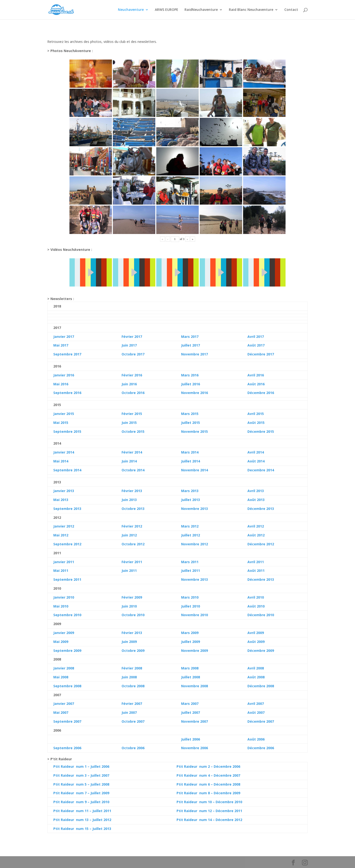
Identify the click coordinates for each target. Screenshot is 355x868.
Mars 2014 (190, 452)
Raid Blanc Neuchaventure (251, 10)
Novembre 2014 (195, 470)
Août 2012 (256, 535)
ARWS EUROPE (167, 10)
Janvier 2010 (64, 597)
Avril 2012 (256, 526)
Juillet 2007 (191, 712)
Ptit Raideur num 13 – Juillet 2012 (82, 820)
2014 (64, 461)
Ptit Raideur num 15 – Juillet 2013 (82, 829)
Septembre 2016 (67, 393)
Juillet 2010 (191, 606)
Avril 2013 (256, 491)
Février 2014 (132, 452)
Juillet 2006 (191, 739)
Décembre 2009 (261, 651)
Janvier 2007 (64, 704)
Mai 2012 (61, 535)
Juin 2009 (129, 642)
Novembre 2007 (195, 721)
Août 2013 (256, 500)
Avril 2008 (256, 668)
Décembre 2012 (261, 544)
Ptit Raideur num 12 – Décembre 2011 (209, 811)
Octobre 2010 (133, 615)
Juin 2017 (129, 345)
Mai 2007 (61, 712)
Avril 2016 (256, 375)
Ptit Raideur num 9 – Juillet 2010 (81, 802)
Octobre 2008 (133, 686)
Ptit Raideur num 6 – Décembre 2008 (208, 784)
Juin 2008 (129, 677)
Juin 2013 (129, 500)
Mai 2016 (61, 384)
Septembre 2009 (67, 651)
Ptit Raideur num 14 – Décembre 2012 (209, 820)
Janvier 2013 (64, 491)
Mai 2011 (61, 571)
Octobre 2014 (133, 470)
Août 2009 (256, 642)
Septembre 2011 (67, 579)
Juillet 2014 (191, 461)
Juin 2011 (129, 571)
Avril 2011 (256, 562)
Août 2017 (256, 345)
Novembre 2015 (195, 431)
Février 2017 (132, 337)
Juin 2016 (129, 384)
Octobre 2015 (133, 431)
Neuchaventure (131, 10)
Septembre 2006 (67, 748)
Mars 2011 (190, 562)
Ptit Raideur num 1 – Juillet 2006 (81, 766)
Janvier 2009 (64, 633)
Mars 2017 (190, 337)
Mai (56, 461)
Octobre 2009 (133, 651)
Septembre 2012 (67, 544)
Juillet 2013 (191, 500)
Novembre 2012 (195, 544)
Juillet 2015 (191, 423)
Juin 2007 (129, 712)
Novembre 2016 (195, 393)
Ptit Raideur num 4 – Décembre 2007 (208, 775)
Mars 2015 (190, 414)
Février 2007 (132, 704)
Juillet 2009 (191, 642)
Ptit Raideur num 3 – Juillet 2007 (81, 775)
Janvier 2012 (64, 526)
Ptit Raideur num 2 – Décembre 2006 (208, 766)
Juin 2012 (129, 535)
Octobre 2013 (133, 509)
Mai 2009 (61, 642)
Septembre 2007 (67, 721)
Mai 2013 (61, 500)
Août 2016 (256, 384)
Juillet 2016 (191, 384)
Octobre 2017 (133, 354)
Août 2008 (256, 677)
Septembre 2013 (67, 509)
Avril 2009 (256, 633)
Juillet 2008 (191, 677)
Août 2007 (256, 712)
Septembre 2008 (67, 686)
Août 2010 (256, 606)
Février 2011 (132, 562)
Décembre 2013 (261, 509)
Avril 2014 (256, 452)
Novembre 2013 (195, 509)
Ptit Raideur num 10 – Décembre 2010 (209, 802)
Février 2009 (132, 597)
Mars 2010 (190, 597)
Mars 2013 (190, 491)
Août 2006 (256, 739)
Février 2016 (132, 375)
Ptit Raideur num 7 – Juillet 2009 (81, 793)
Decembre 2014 (261, 470)
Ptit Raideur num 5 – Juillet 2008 (81, 784)
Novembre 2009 (195, 651)
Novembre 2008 (195, 686)
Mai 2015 (61, 423)
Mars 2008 (190, 668)
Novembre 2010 (195, 615)
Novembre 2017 (195, 354)
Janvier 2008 (64, 668)
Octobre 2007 (133, 721)
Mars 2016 (190, 375)
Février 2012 (132, 526)
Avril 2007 (256, 704)
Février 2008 (132, 668)
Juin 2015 (129, 423)
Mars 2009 (190, 633)
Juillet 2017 (191, 345)
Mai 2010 (61, 606)
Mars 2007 (190, 704)
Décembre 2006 (261, 748)
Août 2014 (256, 461)
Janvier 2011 (64, 562)
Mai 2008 (61, 677)
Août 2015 (256, 423)
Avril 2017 (256, 337)
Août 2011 (256, 571)
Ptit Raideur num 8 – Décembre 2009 (208, 793)
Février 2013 (132, 491)
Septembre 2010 (67, 615)
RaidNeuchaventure (201, 10)
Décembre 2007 (261, 721)
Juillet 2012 (191, 535)
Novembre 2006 (195, 748)
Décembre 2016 (261, 393)
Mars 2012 (190, 526)
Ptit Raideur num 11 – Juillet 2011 (82, 811)
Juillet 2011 (191, 571)
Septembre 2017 (67, 354)
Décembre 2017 (261, 354)
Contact (291, 10)
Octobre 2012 (133, 544)
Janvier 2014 (64, 452)
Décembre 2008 (261, 686)
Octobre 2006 (133, 748)
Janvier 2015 (64, 414)
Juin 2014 (129, 461)
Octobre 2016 (133, 393)
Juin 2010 (129, 606)
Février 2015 (132, 414)
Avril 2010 (256, 597)
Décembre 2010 (261, 615)
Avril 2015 (256, 414)
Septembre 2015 (67, 431)
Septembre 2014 (67, 470)
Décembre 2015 (261, 431)
